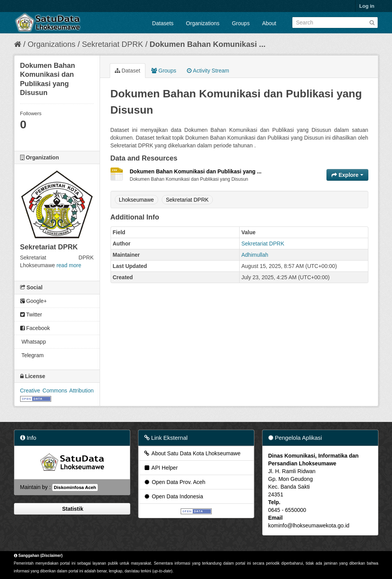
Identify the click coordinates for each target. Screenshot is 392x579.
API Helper (161, 468)
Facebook (35, 328)
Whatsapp (33, 342)
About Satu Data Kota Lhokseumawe (192, 453)
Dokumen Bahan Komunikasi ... (208, 44)
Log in (367, 6)
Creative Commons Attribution (57, 391)
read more (69, 265)
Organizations (203, 23)
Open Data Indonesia (173, 496)
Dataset (128, 71)
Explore (347, 175)
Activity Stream (208, 71)
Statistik (72, 509)
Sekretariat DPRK (112, 44)
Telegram (32, 355)
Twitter (31, 315)
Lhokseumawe (136, 200)
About (269, 23)
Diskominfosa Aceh (75, 487)
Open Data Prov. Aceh (174, 482)
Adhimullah (255, 255)
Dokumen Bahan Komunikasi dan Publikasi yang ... (196, 171)
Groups (241, 23)
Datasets (163, 23)
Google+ (34, 301)
